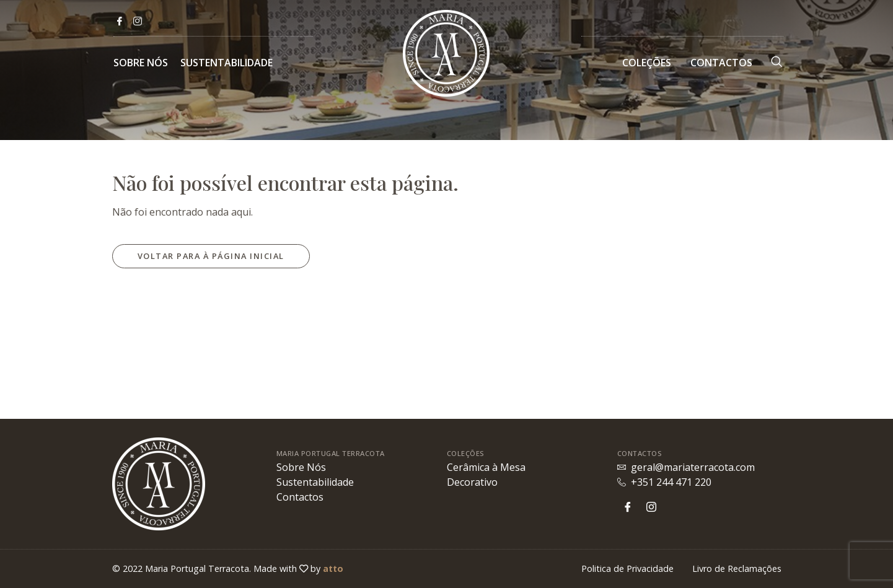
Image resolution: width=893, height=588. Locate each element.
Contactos (721, 63)
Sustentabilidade (227, 63)
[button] (211, 256)
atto (333, 568)
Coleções (647, 63)
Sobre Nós (141, 63)
